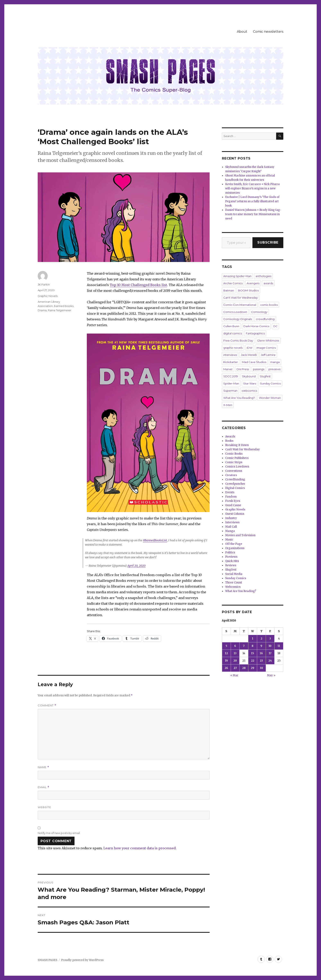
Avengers (253, 283)
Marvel (228, 369)
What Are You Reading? (239, 398)
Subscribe (268, 242)
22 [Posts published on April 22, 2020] (253, 661)
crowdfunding (265, 319)
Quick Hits (232, 561)
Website (44, 807)
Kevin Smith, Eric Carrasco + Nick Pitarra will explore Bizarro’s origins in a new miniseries (252, 188)
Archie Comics (233, 283)
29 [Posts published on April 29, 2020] (253, 668)
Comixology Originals (238, 319)
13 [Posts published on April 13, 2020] (235, 653)
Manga (230, 531)
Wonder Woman (270, 398)
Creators (231, 475)
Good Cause (233, 505)
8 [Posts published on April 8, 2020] (253, 646)
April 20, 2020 (136, 566)
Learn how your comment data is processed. (140, 848)
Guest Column (235, 514)
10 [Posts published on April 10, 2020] (270, 646)
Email (44, 787)
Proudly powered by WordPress (82, 960)
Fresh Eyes (233, 501)
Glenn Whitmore (268, 341)
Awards (230, 437)
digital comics (233, 333)
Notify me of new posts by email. (59, 833)
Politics (230, 552)
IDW (250, 348)
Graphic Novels (48, 296)
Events (230, 492)
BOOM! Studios (248, 290)
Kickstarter (231, 362)
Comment (47, 705)
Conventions (234, 471)
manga (275, 362)
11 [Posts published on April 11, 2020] (279, 646)
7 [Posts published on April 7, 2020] (244, 646)
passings (259, 369)
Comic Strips (234, 462)
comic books (269, 305)
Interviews (232, 522)
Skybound (249, 376)
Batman (229, 290)
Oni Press (243, 369)
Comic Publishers (237, 458)
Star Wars (250, 383)
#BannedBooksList (155, 540)
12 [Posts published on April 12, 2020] (226, 653)
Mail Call (231, 527)
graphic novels (233, 348)
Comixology (259, 312)
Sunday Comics (270, 383)
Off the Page (234, 544)
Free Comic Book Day (238, 341)
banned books (64, 306)
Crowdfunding (235, 479)
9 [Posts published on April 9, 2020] (261, 646)
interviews (230, 355)
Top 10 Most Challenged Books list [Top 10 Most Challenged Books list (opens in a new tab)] (138, 285)
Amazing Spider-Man (237, 276)
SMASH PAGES (47, 960)
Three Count (234, 583)
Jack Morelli (249, 355)
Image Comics (266, 348)
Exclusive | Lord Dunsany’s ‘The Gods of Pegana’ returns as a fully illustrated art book (252, 201)
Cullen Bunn (231, 326)
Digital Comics (235, 488)
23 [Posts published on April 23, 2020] (261, 661)
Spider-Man (231, 383)
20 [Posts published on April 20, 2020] (235, 661)
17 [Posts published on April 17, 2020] (270, 653)
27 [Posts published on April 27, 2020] (235, 668)
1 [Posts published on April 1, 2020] (253, 639)
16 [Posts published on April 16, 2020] (261, 653)
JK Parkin (44, 284)
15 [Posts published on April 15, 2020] (253, 653)
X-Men (228, 405)
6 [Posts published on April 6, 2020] (235, 646)
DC (275, 326)
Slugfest (265, 376)
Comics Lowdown (235, 312)
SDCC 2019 (231, 376)
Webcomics (233, 587)
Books (229, 441)
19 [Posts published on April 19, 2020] (226, 661)
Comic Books (234, 454)
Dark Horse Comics (256, 326)
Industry (231, 518)
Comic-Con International (240, 305)
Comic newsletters (268, 32)
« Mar (234, 675)
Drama (42, 310)
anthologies (263, 276)
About (242, 32)
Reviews (231, 565)
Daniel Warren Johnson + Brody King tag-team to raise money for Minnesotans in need (253, 214)
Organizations (235, 548)
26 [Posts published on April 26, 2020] (226, 668)
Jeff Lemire (268, 355)
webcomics (249, 391)
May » (271, 675)
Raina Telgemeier (60, 310)
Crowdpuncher (235, 484)
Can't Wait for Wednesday (241, 298)
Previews (231, 557)
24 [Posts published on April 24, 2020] (270, 661)
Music (229, 540)
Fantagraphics (255, 333)
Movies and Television (240, 535)
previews (274, 369)
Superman (230, 391)
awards (268, 283)
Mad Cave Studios (254, 362)
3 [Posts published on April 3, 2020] (270, 639)
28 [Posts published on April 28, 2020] (244, 668)
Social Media (234, 574)
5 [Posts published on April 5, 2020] (226, 646)
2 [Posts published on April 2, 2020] (261, 639)
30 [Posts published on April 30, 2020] (261, 668)
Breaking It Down (237, 445)
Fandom (231, 497)
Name (43, 767)
